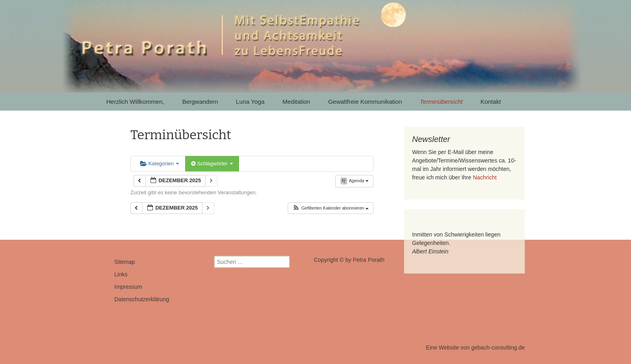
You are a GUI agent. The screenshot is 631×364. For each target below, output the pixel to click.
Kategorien (160, 163)
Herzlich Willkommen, (135, 102)
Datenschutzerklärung (142, 299)
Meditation (296, 102)
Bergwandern (200, 102)
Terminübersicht (441, 102)
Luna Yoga (250, 102)
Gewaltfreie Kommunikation (365, 102)
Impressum (128, 287)
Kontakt (491, 102)
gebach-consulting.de (498, 348)
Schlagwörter (212, 163)
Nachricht (485, 177)
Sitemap (125, 262)
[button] (330, 208)
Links (121, 274)
